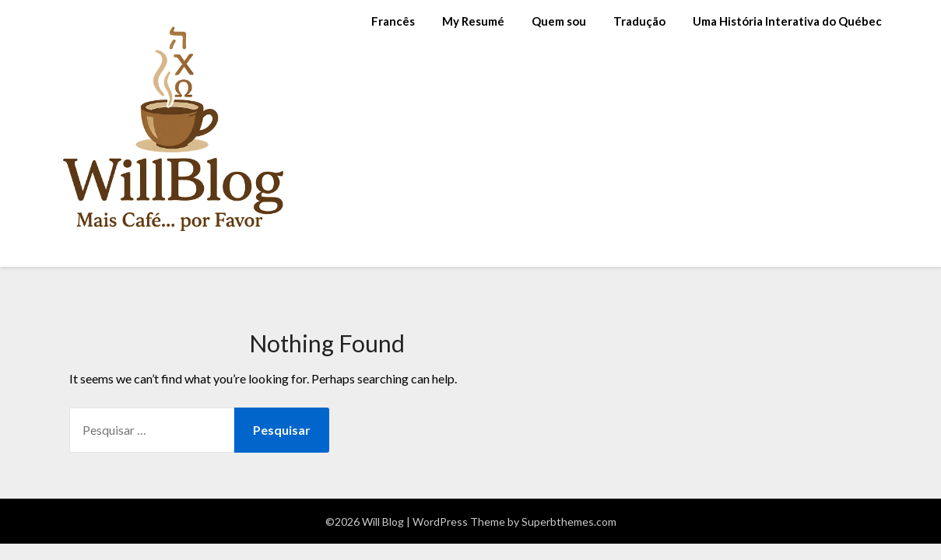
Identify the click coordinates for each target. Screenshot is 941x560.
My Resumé (473, 21)
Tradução (639, 21)
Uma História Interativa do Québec (787, 21)
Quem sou (559, 21)
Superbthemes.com (569, 521)
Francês (393, 21)
